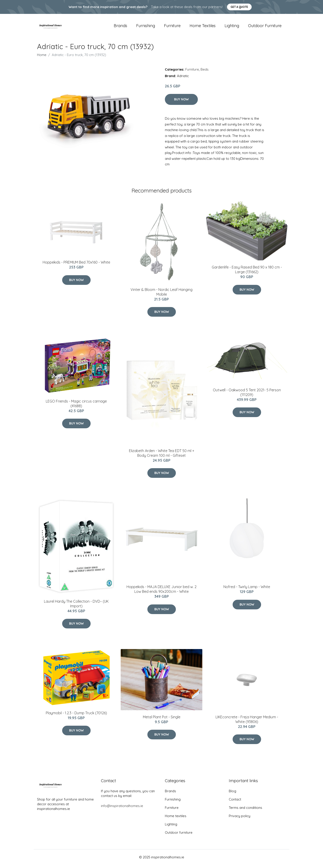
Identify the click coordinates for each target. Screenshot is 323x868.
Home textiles (203, 27)
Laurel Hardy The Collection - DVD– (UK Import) (76, 607)
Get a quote (239, 7)
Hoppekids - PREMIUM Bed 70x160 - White (76, 266)
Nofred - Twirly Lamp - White (247, 590)
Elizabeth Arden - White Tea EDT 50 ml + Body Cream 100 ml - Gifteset (162, 456)
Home (42, 58)
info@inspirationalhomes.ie (122, 809)
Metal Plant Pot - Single (162, 720)
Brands (120, 27)
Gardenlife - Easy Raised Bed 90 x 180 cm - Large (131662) (247, 273)
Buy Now (181, 102)
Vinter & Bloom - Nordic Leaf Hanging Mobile (161, 295)
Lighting (232, 27)
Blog (232, 794)
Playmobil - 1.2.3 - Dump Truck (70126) (76, 716)
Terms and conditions (246, 811)
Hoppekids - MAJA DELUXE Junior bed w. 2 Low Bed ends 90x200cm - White (161, 592)
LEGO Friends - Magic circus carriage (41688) (76, 407)
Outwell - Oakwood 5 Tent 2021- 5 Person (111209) (247, 395)
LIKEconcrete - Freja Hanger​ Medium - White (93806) (247, 722)
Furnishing (146, 27)
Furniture (172, 27)
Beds (205, 73)
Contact (235, 802)
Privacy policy (240, 819)
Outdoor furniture (265, 27)
